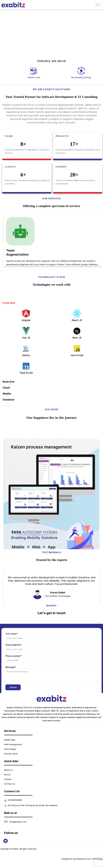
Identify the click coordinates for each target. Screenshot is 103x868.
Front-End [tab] (9, 379)
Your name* (51, 688)
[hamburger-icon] (98, 5)
